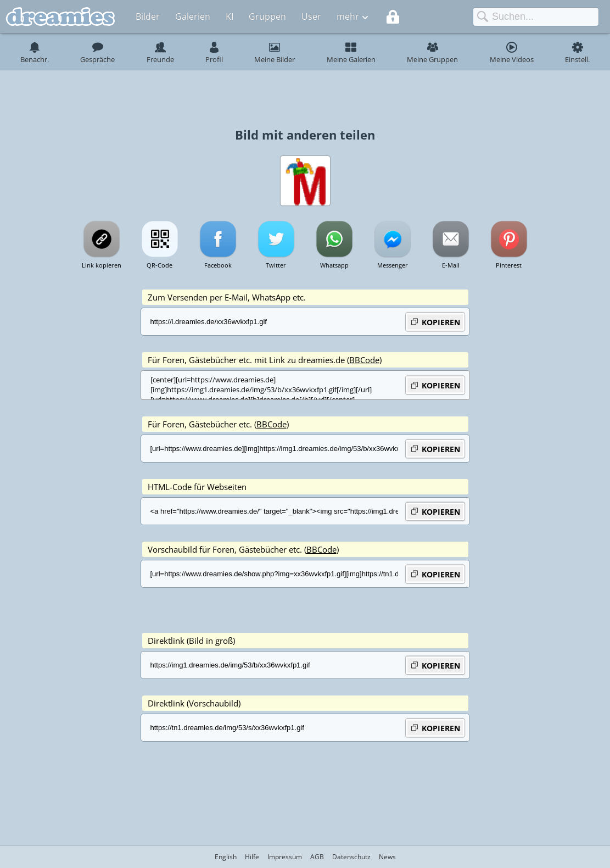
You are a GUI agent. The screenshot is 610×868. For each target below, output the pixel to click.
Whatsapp (334, 265)
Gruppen (267, 16)
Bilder (148, 16)
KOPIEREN (435, 322)
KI (230, 16)
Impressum (285, 857)
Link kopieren (102, 265)
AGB (317, 857)
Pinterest (509, 265)
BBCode (364, 360)
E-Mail (451, 265)
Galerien (193, 16)
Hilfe (252, 857)
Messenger (393, 265)
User (311, 16)
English (226, 857)
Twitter (276, 265)
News (387, 857)
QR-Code (160, 265)
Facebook (218, 265)
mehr (348, 16)
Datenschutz (351, 857)
